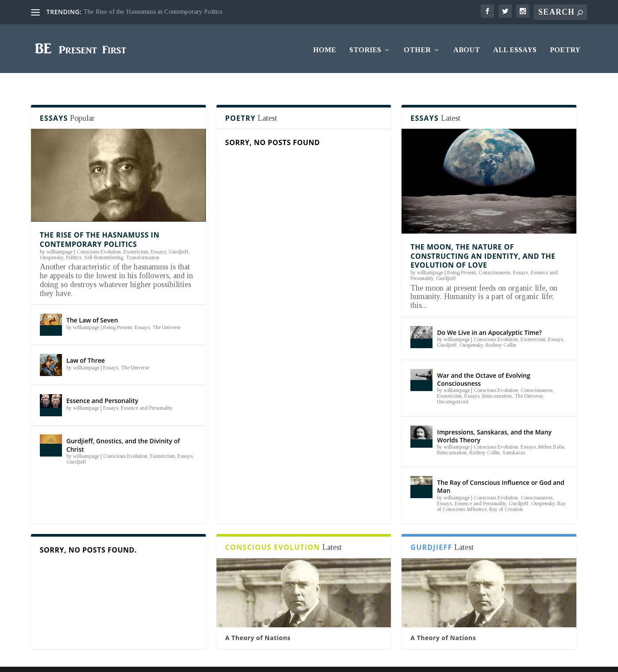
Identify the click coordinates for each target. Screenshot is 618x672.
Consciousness (494, 256)
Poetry (565, 47)
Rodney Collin (501, 328)
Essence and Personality (102, 384)
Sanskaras (514, 436)
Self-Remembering (104, 241)
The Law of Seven (92, 303)
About (467, 47)
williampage (60, 235)
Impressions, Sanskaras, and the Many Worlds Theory (494, 419)
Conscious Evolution (99, 235)
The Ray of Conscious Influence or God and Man (500, 470)
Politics (74, 241)
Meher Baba (551, 430)
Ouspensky (52, 241)
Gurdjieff (179, 235)
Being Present (118, 310)
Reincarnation (497, 379)
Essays (158, 235)
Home (324, 47)
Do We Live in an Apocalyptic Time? (489, 316)
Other (417, 47)
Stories (365, 47)
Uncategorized (453, 385)
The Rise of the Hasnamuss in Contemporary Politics (153, 12)
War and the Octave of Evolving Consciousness (483, 363)
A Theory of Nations (258, 621)
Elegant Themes (87, 660)
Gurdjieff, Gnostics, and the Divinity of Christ (123, 428)
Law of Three (86, 344)
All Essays (515, 47)
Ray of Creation (506, 492)
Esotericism (136, 235)
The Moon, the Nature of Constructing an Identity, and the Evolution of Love (483, 239)
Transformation (143, 241)
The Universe (166, 310)
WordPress (162, 660)
